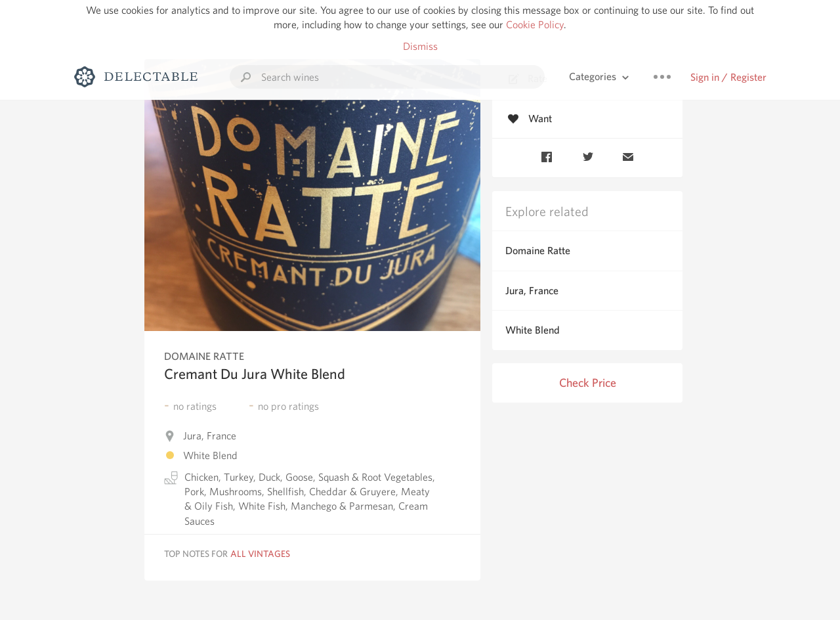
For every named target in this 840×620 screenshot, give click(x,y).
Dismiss (420, 46)
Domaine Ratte (538, 251)
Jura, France (532, 291)
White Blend (533, 330)
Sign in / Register (728, 77)
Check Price (588, 383)
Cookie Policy (535, 25)
